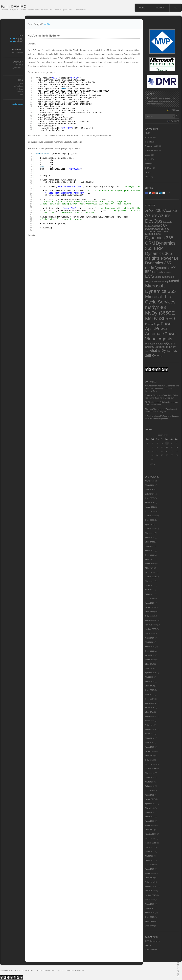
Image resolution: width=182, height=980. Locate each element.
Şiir (146, 172)
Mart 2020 (149, 642)
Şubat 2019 (150, 681)
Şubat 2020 (150, 647)
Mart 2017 (149, 695)
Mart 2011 (149, 856)
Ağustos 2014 (151, 729)
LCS (150, 276)
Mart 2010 (149, 908)
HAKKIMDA (160, 8)
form (163, 272)
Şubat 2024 (150, 538)
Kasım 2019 (150, 660)
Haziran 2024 (150, 529)
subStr (20, 92)
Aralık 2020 (150, 603)
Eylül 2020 (149, 616)
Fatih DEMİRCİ (14, 7)
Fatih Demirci (17, 52)
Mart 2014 (149, 742)
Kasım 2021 (150, 564)
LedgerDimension (164, 277)
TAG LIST (175, 121)
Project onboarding (155, 344)
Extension (156, 272)
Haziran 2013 (150, 769)
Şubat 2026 (150, 494)
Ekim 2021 (149, 568)
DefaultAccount (153, 229)
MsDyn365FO (160, 318)
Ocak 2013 (149, 790)
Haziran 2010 (150, 895)
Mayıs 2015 (150, 721)
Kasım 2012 (150, 799)
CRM (164, 226)
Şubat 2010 (150, 913)
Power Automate (156, 331)
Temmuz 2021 (151, 572)
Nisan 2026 (150, 485)
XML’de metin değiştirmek (44, 36)
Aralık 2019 (150, 655)
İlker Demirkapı (151, 950)
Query (171, 343)
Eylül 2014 (149, 725)
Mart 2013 (149, 782)
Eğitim (148, 155)
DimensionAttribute (153, 231)
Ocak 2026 (149, 498)
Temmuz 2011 (151, 839)
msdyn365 (156, 307)
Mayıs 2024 (150, 533)
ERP (148, 272)
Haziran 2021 (150, 577)
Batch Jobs (168, 222)
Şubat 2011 (150, 860)
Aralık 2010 (150, 869)
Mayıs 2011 (150, 847)
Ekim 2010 (149, 878)
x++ (21, 71)
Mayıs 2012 (150, 808)
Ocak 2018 (149, 690)
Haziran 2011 (150, 843)
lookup (165, 281)
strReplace (18, 86)
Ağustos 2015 (151, 716)
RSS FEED (175, 110)
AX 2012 (19, 65)
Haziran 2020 (150, 629)
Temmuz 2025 (151, 511)
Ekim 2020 (149, 612)
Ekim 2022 (149, 542)
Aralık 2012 (150, 795)
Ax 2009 (156, 210)
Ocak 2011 (149, 865)
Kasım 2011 (150, 825)
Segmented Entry (165, 347)
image (168, 272)
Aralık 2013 (150, 747)
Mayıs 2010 (150, 900)
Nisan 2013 (150, 777)
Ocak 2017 (149, 699)
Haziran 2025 (150, 516)
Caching (148, 226)
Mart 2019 (149, 677)
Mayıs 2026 (150, 481)
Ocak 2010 (149, 917)
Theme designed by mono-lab (49, 970)
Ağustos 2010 (151, 886)
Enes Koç (149, 945)
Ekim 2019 (149, 664)
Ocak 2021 (149, 599)
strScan (20, 89)
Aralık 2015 (150, 708)
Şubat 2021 (150, 594)
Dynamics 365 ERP (160, 246)
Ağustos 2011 (151, 834)
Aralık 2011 (150, 821)
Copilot (148, 142)
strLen (20, 83)
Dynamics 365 (151, 146)
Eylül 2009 (149, 926)
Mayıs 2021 (150, 581)
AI (146, 133)
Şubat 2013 (150, 786)
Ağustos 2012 (151, 804)
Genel (148, 159)
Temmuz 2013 (151, 764)
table (147, 351)
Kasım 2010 (150, 873)
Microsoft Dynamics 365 (160, 289)
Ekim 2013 (149, 756)
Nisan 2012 (150, 812)
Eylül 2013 (149, 760)
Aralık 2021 (150, 559)
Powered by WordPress (74, 970)
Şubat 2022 (150, 551)
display (165, 231)
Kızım (147, 164)
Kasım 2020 (150, 607)
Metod (174, 281)
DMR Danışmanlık (152, 941)
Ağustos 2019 (151, 673)
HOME (142, 8)
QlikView (149, 168)
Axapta (171, 210)
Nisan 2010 (150, 904)
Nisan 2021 (150, 585)
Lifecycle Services (153, 281)
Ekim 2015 (149, 712)
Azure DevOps (158, 218)
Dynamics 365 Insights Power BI (162, 256)
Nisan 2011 (150, 852)
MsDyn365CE (160, 313)
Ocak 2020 (149, 651)
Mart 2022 (149, 546)
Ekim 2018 (149, 686)
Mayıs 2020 (150, 633)
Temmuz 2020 (151, 625)
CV (176, 8)
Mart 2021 (149, 590)
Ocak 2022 (149, 555)
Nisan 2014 (150, 738)
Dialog (166, 229)
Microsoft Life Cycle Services (160, 299)
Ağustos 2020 (151, 620)
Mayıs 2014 (150, 734)
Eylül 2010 (149, 882)
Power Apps (153, 324)
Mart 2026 (149, 489)
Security (149, 347)
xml (21, 95)
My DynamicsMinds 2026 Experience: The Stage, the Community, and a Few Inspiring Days (162, 388)
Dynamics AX (17, 68)
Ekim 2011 (149, 830)
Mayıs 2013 (150, 773)
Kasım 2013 (150, 751)
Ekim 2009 (149, 921)
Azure (151, 216)
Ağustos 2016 (151, 703)
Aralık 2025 (150, 503)
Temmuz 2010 (151, 891)
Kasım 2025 (150, 507)
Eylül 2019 (149, 668)
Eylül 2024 (149, 524)
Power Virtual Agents (161, 336)
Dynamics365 (153, 234)
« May (152, 464)
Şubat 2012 (150, 817)
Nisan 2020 (150, 638)
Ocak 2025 (149, 520)
